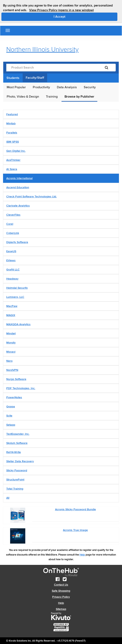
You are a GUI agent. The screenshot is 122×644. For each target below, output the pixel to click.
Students (13, 78)
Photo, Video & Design (23, 97)
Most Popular (16, 87)
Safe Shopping (61, 591)
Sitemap (61, 609)
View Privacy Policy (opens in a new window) (61, 10)
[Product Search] (52, 68)
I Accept (77, 16)
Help (82, 555)
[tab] (61, 114)
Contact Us (61, 585)
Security (90, 87)
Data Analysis (67, 87)
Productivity (41, 87)
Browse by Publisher (79, 97)
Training (52, 97)
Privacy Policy (61, 597)
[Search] (107, 68)
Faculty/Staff (35, 78)
